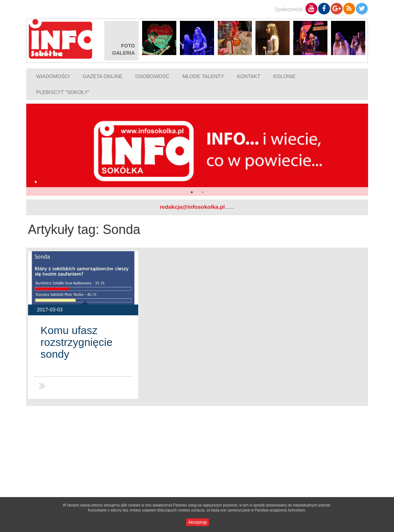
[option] (197, 150)
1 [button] (192, 192)
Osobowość (152, 76)
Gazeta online (103, 76)
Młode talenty (203, 76)
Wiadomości (53, 76)
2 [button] (203, 192)
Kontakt (248, 76)
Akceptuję (198, 522)
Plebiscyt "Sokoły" (63, 92)
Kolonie (284, 76)
